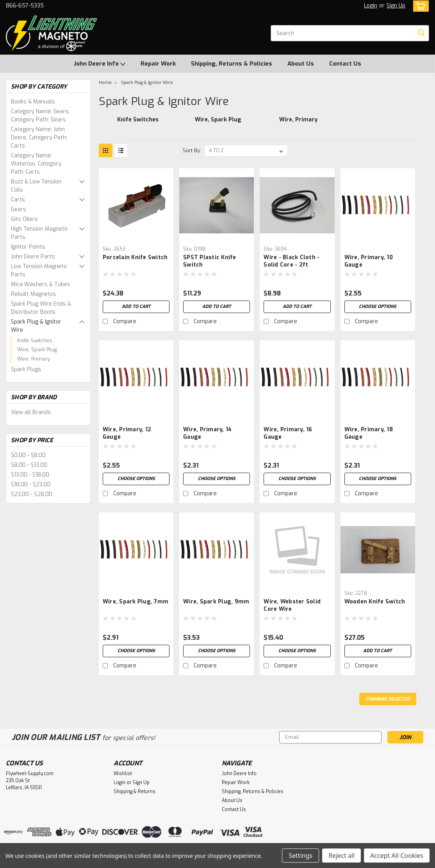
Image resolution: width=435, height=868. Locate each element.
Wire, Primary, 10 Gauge (369, 261)
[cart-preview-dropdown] (419, 6)
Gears (19, 209)
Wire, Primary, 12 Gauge (127, 433)
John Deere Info (100, 64)
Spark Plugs (26, 369)
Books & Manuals (33, 102)
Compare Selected (388, 699)
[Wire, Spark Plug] (218, 124)
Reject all (341, 856)
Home (105, 83)
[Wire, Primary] (298, 124)
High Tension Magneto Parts (39, 233)
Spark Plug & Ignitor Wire (36, 326)
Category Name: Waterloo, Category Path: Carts (36, 164)
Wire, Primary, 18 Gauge (369, 433)
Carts (18, 200)
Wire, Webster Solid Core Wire (292, 605)
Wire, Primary (34, 359)
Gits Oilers (24, 219)
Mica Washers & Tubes (41, 284)
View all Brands (31, 412)
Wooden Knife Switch (375, 602)
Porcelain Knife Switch (135, 257)
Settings (300, 856)
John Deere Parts (33, 257)
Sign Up (396, 6)
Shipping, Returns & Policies (232, 64)
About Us (301, 64)
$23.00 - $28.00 (32, 494)
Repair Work (158, 64)
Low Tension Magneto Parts (39, 270)
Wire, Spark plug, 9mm (216, 602)
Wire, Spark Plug (37, 350)
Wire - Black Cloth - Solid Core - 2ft (291, 261)
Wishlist (123, 774)
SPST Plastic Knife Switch (210, 261)
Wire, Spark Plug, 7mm (135, 602)
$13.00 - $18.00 (30, 475)
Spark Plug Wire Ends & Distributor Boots (41, 308)
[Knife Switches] (137, 124)
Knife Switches (35, 341)
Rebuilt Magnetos (34, 294)
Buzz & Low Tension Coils (36, 186)
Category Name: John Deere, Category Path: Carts (39, 138)
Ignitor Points (28, 247)
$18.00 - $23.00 (31, 485)
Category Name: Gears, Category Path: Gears (40, 116)
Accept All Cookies (397, 856)
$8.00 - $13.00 (29, 465)
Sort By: (192, 150)
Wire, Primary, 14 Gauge (207, 433)
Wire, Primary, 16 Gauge (288, 433)
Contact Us (345, 64)
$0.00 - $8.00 (28, 455)
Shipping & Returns (135, 792)
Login (371, 6)
